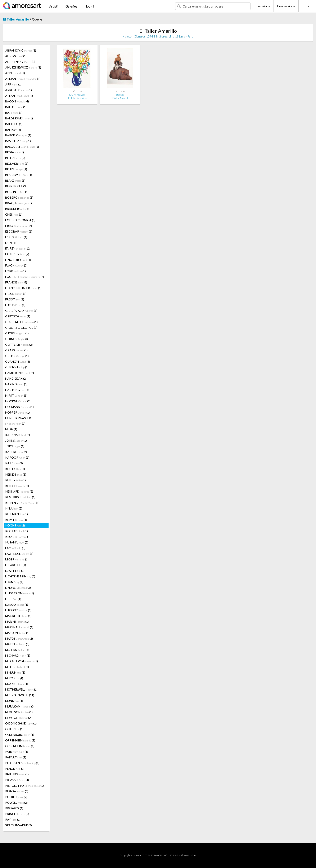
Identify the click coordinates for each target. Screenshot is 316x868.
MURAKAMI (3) (20, 706)
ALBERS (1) (16, 56)
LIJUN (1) (14, 582)
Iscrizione (263, 6)
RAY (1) (13, 819)
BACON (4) (17, 101)
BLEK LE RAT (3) (16, 186)
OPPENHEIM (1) (20, 740)
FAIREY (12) (18, 248)
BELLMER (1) (17, 164)
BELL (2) (15, 158)
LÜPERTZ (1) (18, 610)
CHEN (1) (14, 214)
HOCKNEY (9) (18, 401)
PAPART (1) (16, 757)
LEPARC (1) (16, 565)
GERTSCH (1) (18, 316)
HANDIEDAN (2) (16, 378)
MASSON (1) (17, 633)
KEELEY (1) (15, 469)
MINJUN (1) (15, 672)
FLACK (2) (16, 265)
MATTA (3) (17, 644)
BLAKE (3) (15, 180)
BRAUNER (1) (18, 209)
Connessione (286, 6)
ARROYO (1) (19, 90)
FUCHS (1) (15, 305)
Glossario (185, 855)
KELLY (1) (17, 486)
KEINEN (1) (16, 474)
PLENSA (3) (17, 791)
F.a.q (194, 855)
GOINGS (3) (17, 339)
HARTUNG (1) (18, 390)
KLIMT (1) (16, 520)
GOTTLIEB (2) (19, 345)
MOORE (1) (17, 684)
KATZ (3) (14, 463)
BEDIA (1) (15, 152)
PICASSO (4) (17, 780)
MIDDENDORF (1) (22, 661)
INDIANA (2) (18, 435)
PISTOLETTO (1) (24, 786)
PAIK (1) (17, 752)
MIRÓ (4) (14, 678)
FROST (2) (15, 299)
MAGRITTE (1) (18, 616)
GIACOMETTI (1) (21, 322)
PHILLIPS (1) (17, 774)
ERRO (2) (19, 226)
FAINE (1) (11, 243)
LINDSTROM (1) (20, 593)
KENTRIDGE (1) (20, 497)
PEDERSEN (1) (22, 763)
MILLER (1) (17, 667)
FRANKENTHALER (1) (23, 288)
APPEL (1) (15, 73)
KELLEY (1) (15, 480)
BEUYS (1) (16, 169)
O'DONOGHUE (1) (21, 723)
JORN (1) (15, 446)
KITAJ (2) (14, 508)
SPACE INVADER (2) (19, 825)
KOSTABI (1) (17, 531)
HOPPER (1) (17, 412)
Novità (89, 6)
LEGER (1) (17, 559)
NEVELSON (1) (19, 712)
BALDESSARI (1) (19, 118)
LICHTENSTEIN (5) (20, 576)
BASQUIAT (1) (22, 147)
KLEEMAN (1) (17, 514)
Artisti (54, 6)
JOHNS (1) (16, 440)
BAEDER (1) (16, 107)
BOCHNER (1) (17, 192)
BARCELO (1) (18, 135)
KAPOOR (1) (17, 457)
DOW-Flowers (77, 95)
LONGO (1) (17, 605)
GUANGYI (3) (18, 362)
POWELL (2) (16, 803)
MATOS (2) (19, 638)
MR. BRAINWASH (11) (20, 695)
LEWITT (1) (15, 571)
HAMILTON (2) (20, 373)
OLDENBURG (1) (20, 735)
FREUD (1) (16, 294)
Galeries (71, 6)
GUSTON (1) (17, 367)
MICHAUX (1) (18, 655)
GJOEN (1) (17, 333)
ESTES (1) (16, 237)
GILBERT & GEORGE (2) (21, 328)
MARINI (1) (17, 622)
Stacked (120, 95)
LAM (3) (15, 548)
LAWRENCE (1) (19, 554)
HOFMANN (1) (19, 407)
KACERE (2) (16, 452)
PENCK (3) (15, 769)
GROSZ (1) (17, 356)
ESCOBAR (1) (19, 231)
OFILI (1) (14, 729)
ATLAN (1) (19, 96)
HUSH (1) (11, 429)
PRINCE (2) (17, 814)
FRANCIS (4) (16, 282)
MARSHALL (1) (19, 627)
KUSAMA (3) (17, 542)
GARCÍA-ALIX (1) (21, 311)
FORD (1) (15, 271)
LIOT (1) (13, 599)
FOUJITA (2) (25, 277)
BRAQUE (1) (19, 203)
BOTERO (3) (19, 197)
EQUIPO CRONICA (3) (20, 220)
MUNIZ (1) (14, 701)
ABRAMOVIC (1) (21, 50)
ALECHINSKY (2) (20, 62)
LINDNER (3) (18, 588)
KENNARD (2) (19, 491)
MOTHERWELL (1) (21, 689)
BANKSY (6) (13, 130)
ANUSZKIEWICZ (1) (23, 67)
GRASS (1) (16, 350)
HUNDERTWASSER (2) (18, 421)
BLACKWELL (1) (19, 175)
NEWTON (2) (18, 718)
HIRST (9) (16, 395)
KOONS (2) (15, 525)
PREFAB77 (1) (14, 808)
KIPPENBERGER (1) (22, 503)
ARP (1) (13, 84)
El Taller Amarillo (16, 19)
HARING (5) (16, 384)
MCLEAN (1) (18, 650)
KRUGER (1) (18, 537)
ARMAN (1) (23, 79)
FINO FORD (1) (18, 260)
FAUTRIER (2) (17, 254)
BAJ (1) (14, 113)
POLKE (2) (16, 797)
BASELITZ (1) (18, 141)
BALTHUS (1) (14, 124)
